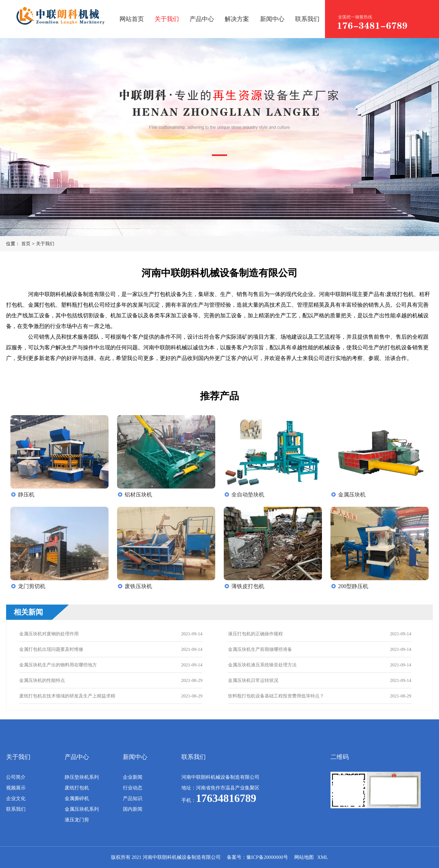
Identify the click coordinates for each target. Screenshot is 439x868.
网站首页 (132, 19)
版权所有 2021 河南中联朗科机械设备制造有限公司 (166, 857)
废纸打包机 (77, 788)
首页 (26, 244)
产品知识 (133, 798)
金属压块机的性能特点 (42, 680)
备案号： (237, 857)
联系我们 (307, 19)
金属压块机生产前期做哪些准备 (260, 649)
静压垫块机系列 (82, 777)
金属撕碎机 (77, 798)
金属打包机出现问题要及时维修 (51, 649)
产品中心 (202, 19)
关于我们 (167, 19)
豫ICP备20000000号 (267, 857)
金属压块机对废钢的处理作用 (49, 634)
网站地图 (304, 857)
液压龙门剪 (77, 820)
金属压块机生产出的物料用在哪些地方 (58, 665)
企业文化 (16, 798)
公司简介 (16, 777)
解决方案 (237, 19)
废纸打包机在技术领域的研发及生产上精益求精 (67, 696)
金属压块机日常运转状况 (253, 680)
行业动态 (133, 788)
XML (323, 857)
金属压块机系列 (82, 809)
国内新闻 (133, 809)
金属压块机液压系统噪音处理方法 (262, 665)
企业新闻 (133, 777)
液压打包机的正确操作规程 (255, 634)
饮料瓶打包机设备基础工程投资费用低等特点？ (276, 696)
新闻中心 (272, 19)
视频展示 (16, 788)
